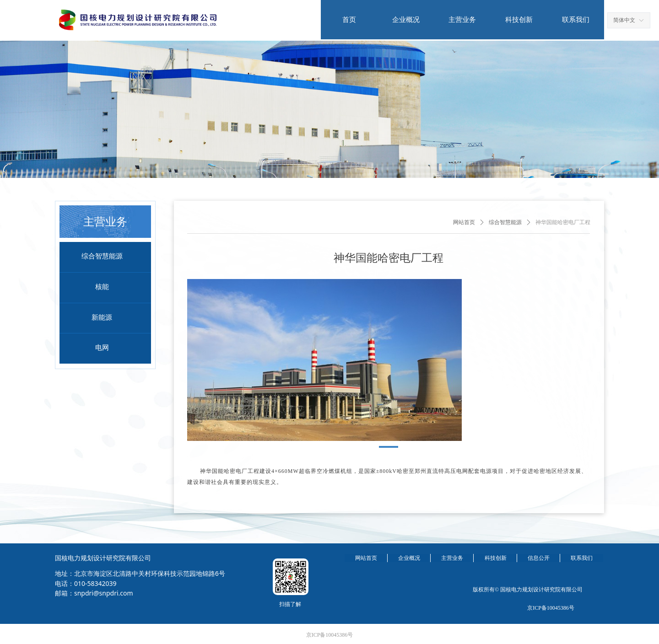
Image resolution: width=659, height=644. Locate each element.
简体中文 (624, 20)
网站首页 (464, 222)
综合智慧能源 (505, 222)
